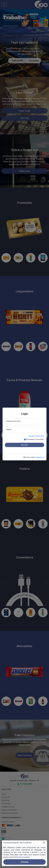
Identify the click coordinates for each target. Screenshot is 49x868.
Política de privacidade (22, 857)
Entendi (25, 862)
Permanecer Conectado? (35, 439)
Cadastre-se (40, 457)
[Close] (44, 843)
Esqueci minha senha (36, 436)
